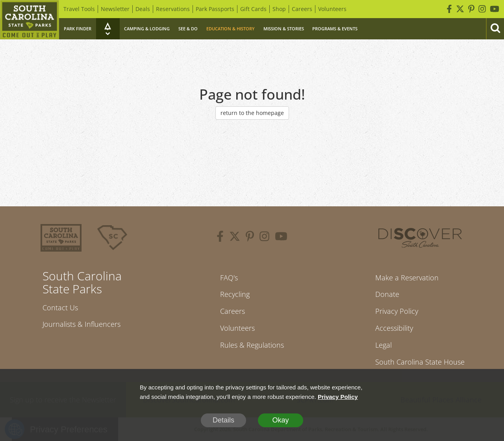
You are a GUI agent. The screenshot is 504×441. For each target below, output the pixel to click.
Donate (387, 294)
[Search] (495, 29)
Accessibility (394, 328)
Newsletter (115, 9)
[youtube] (281, 237)
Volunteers (332, 9)
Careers (302, 9)
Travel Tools (79, 9)
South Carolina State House (420, 362)
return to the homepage (252, 113)
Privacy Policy (397, 311)
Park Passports (215, 9)
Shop (279, 9)
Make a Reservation (407, 278)
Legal (384, 345)
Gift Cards (253, 9)
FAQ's (229, 278)
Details (223, 420)
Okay (280, 420)
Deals (143, 9)
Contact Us (60, 308)
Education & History (231, 29)
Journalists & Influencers (82, 324)
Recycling (235, 294)
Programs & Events (335, 29)
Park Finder (78, 29)
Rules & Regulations (252, 345)
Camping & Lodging (147, 29)
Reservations (173, 9)
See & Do (188, 29)
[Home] (30, 20)
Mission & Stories (284, 29)
